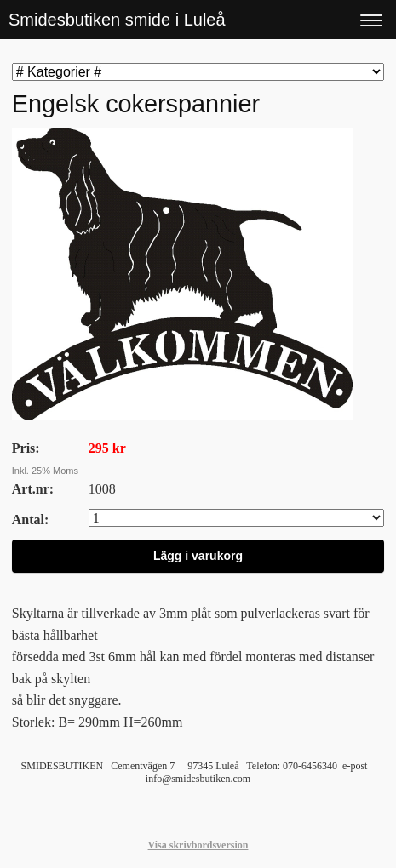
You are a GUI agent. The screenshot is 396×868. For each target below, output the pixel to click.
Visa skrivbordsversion (198, 845)
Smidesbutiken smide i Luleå (117, 20)
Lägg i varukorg (198, 556)
